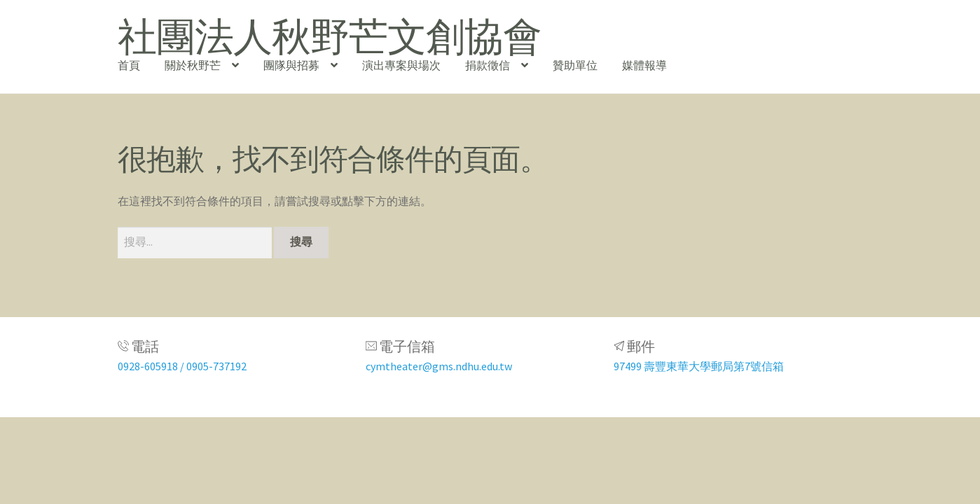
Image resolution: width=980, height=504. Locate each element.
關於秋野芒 (193, 65)
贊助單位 (575, 65)
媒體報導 (644, 65)
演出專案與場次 (401, 65)
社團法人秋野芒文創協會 (330, 36)
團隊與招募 (291, 65)
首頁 (129, 65)
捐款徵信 (488, 65)
